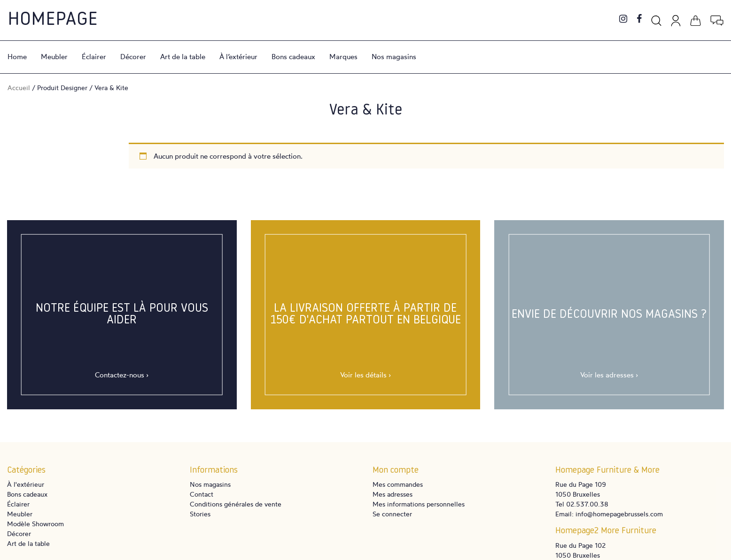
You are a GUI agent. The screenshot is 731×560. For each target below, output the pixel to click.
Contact (202, 494)
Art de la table (183, 57)
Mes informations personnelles (419, 504)
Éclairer (94, 57)
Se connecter (392, 514)
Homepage (53, 20)
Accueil (19, 88)
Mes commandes (398, 484)
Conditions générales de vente (236, 504)
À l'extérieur (26, 484)
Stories (200, 514)
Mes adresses (393, 494)
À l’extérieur (238, 57)
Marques (343, 57)
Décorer (133, 57)
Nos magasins (394, 57)
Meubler (54, 57)
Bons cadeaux (293, 57)
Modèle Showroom (35, 524)
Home (17, 57)
